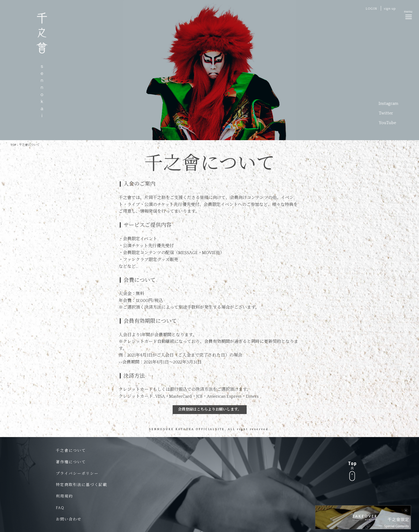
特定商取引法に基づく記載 (82, 485)
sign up (390, 9)
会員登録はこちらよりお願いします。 (210, 409)
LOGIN (371, 9)
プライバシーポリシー (77, 474)
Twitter (386, 113)
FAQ (60, 508)
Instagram (388, 104)
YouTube (387, 123)
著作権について (71, 462)
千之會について (71, 451)
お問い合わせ (69, 519)
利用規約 (64, 496)
